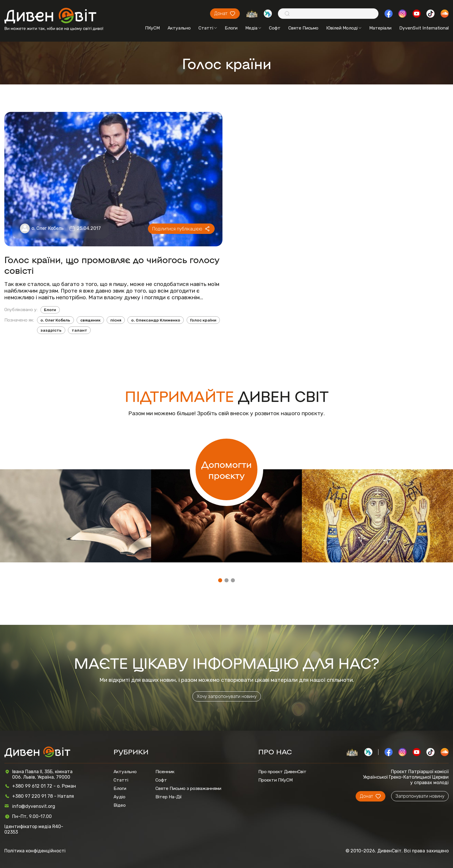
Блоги (231, 28)
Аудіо (119, 797)
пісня (116, 320)
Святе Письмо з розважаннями (188, 788)
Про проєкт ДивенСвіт (282, 772)
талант (79, 330)
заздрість (51, 330)
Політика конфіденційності (35, 851)
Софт (275, 28)
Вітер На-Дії (169, 797)
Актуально (179, 28)
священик (90, 320)
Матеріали (380, 28)
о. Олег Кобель (48, 228)
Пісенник (165, 772)
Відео (120, 805)
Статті (208, 28)
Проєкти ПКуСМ (275, 780)
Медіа (253, 28)
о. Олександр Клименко (156, 320)
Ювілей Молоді (344, 28)
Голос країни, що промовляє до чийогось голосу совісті (112, 265)
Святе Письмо (303, 28)
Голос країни (203, 320)
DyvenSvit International (424, 28)
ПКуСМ (152, 28)
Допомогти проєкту (226, 469)
